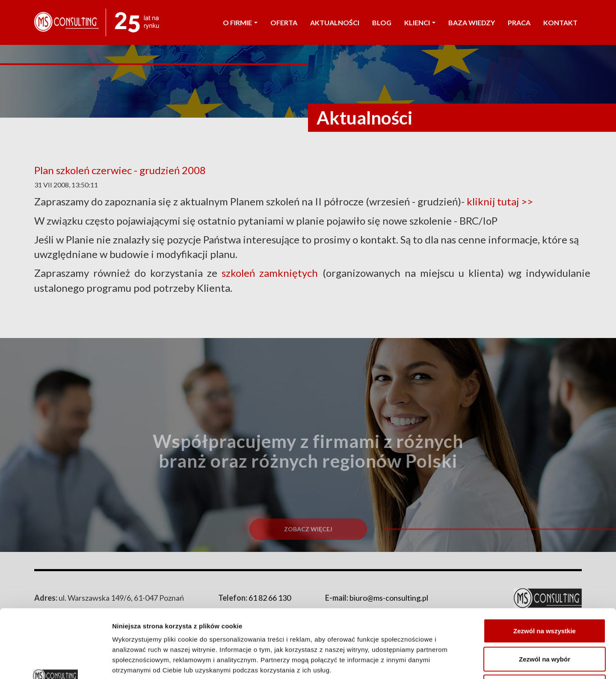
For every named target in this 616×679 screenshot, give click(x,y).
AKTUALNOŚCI (335, 22)
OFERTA (284, 22)
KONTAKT (560, 22)
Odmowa (544, 623)
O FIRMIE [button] (240, 22)
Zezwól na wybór (545, 595)
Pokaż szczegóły (456, 662)
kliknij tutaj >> (503, 201)
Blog (382, 22)
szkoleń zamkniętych (270, 273)
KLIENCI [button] (420, 22)
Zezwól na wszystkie (545, 567)
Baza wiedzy (472, 22)
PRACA (519, 22)
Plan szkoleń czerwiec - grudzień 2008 (120, 170)
